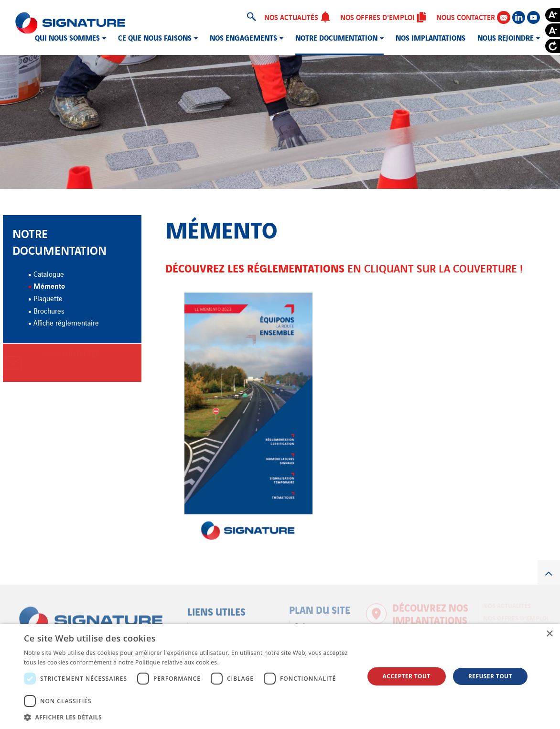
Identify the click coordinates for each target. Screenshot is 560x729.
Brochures (49, 310)
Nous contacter (473, 17)
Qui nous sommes (67, 37)
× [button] (549, 634)
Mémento (49, 285)
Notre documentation (336, 37)
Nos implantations (431, 37)
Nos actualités (297, 17)
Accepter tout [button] (407, 676)
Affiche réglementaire (66, 322)
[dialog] (280, 676)
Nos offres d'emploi (383, 17)
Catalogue (49, 274)
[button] (189, 717)
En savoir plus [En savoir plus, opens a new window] (240, 662)
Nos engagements (243, 37)
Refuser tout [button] (490, 676)
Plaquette (48, 298)
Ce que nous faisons (155, 37)
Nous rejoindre (506, 37)
